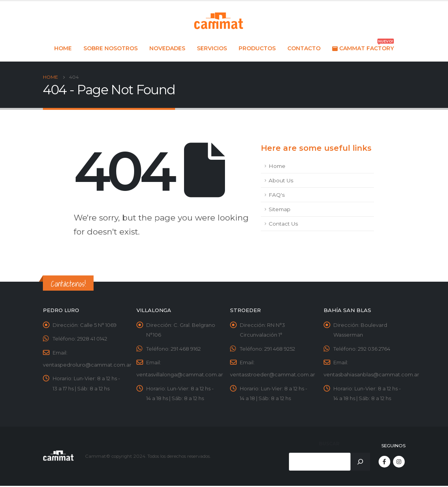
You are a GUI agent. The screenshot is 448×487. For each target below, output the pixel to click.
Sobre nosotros (111, 48)
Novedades (167, 48)
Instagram (399, 463)
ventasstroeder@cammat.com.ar (273, 375)
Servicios (212, 48)
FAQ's (277, 195)
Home (63, 48)
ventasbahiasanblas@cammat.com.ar (371, 375)
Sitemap (280, 209)
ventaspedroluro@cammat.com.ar (87, 365)
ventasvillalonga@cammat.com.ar (180, 375)
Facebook (384, 463)
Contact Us (283, 224)
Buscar (329, 445)
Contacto (304, 48)
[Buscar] (360, 463)
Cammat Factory (363, 46)
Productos (257, 48)
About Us (281, 180)
